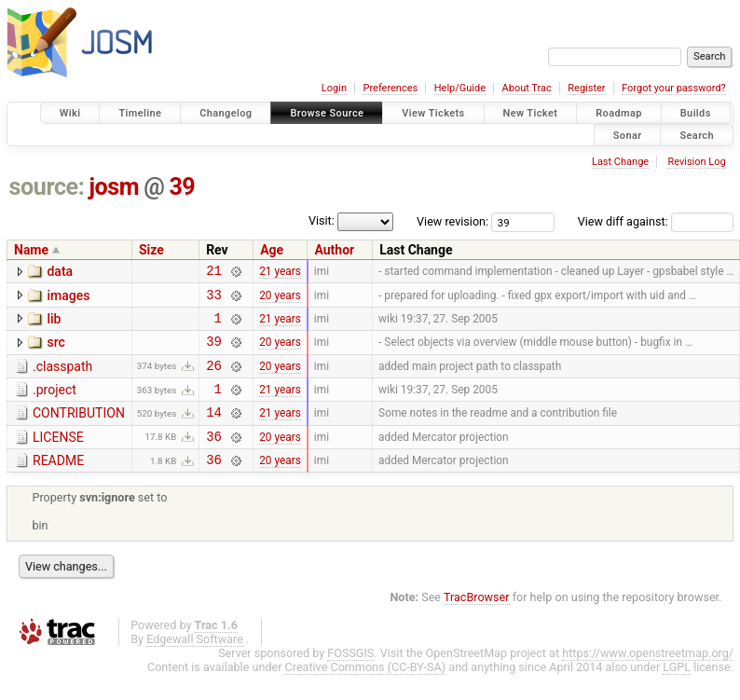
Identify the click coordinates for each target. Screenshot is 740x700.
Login (334, 88)
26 (214, 379)
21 (214, 273)
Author (334, 250)
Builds (696, 113)
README (58, 483)
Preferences (390, 88)
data (60, 271)
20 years (280, 299)
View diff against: (656, 221)
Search (697, 135)
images (68, 298)
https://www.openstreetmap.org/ (648, 678)
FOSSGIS (350, 678)
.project (55, 404)
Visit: (322, 220)
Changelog (226, 113)
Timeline (140, 113)
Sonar (628, 135)
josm (114, 187)
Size (151, 250)
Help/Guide (460, 88)
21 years (280, 273)
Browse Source (327, 113)
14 (214, 431)
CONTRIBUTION (79, 430)
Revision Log (696, 162)
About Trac (527, 88)
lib (54, 324)
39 (182, 187)
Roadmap (619, 113)
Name (31, 250)
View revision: (452, 221)
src (55, 350)
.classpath (62, 377)
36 (214, 458)
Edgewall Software (195, 664)
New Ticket (531, 113)
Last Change (620, 162)
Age (272, 250)
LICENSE (58, 457)
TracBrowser (477, 622)
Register (586, 88)
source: (47, 187)
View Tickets (433, 113)
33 (214, 300)
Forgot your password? (674, 88)
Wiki (70, 113)
